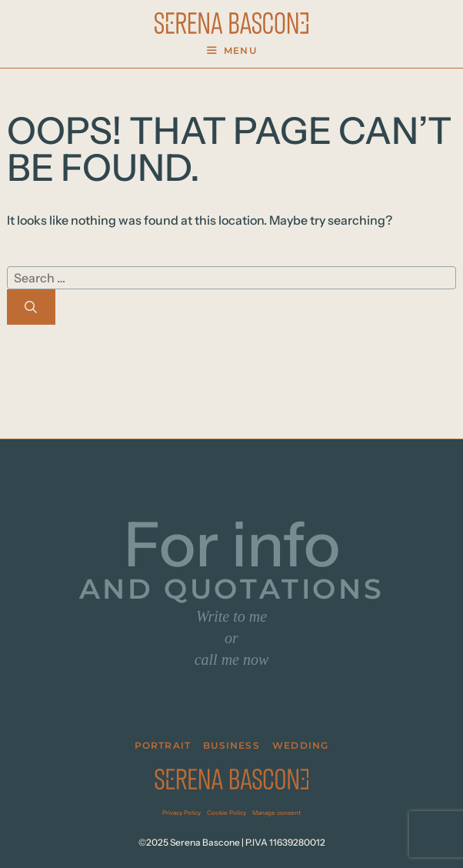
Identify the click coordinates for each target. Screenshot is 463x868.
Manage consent (276, 813)
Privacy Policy (182, 813)
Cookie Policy (227, 813)
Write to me (231, 616)
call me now (232, 659)
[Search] (31, 307)
